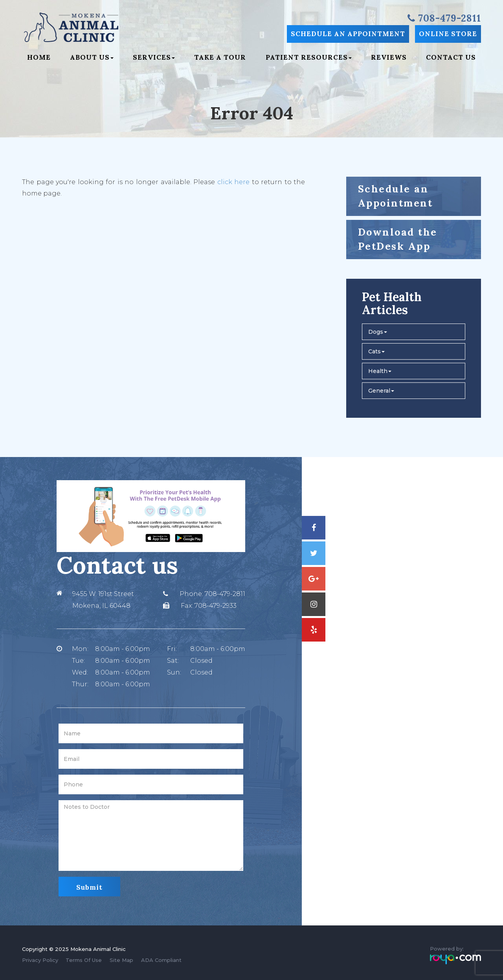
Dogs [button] (378, 332)
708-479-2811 (225, 594)
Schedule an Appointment (348, 34)
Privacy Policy (40, 960)
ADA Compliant (161, 960)
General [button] (381, 391)
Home (39, 57)
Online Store (448, 34)
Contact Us (451, 57)
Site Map (121, 960)
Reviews (389, 57)
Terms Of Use (84, 960)
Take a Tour (220, 57)
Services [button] (154, 57)
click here (234, 182)
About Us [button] (92, 57)
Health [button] (380, 371)
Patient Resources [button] (309, 57)
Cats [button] (376, 351)
